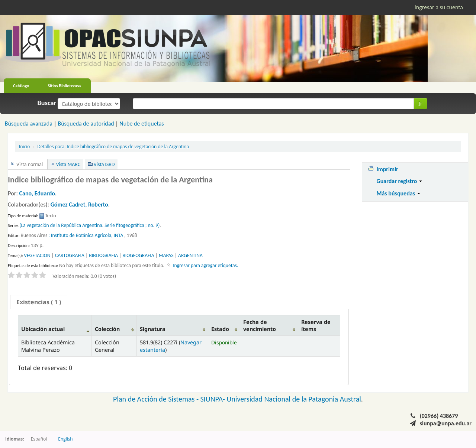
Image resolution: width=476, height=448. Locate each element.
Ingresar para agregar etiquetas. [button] (205, 265)
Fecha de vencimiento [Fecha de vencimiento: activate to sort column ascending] (260, 325)
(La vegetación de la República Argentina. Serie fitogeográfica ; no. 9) (89, 225)
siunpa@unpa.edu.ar (446, 423)
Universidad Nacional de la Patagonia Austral (294, 399)
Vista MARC (68, 164)
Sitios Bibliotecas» (65, 86)
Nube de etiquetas (141, 124)
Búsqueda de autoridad (86, 124)
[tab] (39, 302)
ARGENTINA (190, 255)
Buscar (47, 103)
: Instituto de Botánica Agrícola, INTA (86, 235)
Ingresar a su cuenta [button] (439, 7)
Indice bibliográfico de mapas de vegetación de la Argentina (113, 146)
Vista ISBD (104, 164)
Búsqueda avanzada (29, 124)
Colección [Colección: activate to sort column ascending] (107, 329)
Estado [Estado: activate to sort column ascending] (220, 329)
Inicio (24, 146)
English (65, 439)
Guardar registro (399, 181)
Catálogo (21, 86)
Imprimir (387, 169)
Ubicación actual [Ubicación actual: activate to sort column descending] (43, 329)
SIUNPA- (214, 399)
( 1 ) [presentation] (39, 302)
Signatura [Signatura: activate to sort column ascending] (153, 329)
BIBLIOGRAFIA (103, 255)
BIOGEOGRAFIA (138, 255)
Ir (420, 103)
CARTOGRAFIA (70, 255)
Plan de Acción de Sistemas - (157, 399)
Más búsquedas (398, 193)
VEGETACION (37, 255)
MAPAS (166, 255)
